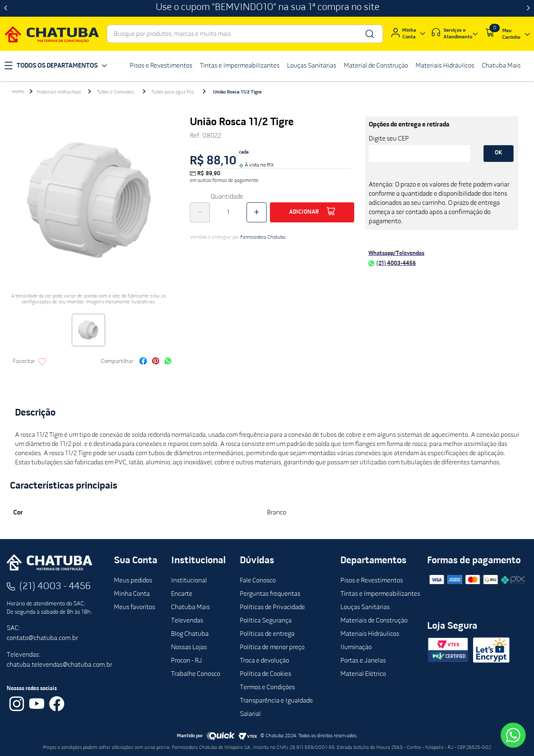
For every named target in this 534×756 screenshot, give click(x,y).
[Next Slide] (528, 8)
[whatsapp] (168, 362)
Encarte (182, 594)
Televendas (187, 621)
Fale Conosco (258, 581)
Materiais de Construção (374, 621)
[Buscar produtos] (369, 34)
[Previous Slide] (6, 8)
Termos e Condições (267, 688)
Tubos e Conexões (115, 92)
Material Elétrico (363, 674)
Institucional (189, 581)
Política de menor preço (272, 648)
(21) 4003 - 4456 (55, 587)
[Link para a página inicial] (18, 92)
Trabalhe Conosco (196, 674)
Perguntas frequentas (270, 594)
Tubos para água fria (173, 92)
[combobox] (245, 34)
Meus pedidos (133, 581)
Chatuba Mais (190, 607)
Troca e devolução (264, 661)
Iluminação (356, 648)
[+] (257, 212)
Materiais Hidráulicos (59, 92)
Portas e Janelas (363, 661)
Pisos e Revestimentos (372, 581)
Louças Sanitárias (365, 607)
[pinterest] (156, 362)
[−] (200, 212)
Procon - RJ (186, 661)
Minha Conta (132, 594)
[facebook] (143, 362)
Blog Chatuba (190, 634)
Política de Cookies (266, 674)
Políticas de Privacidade (272, 607)
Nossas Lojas (189, 648)
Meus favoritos (135, 607)
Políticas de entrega (267, 634)
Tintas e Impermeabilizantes (380, 594)
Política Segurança (266, 621)
